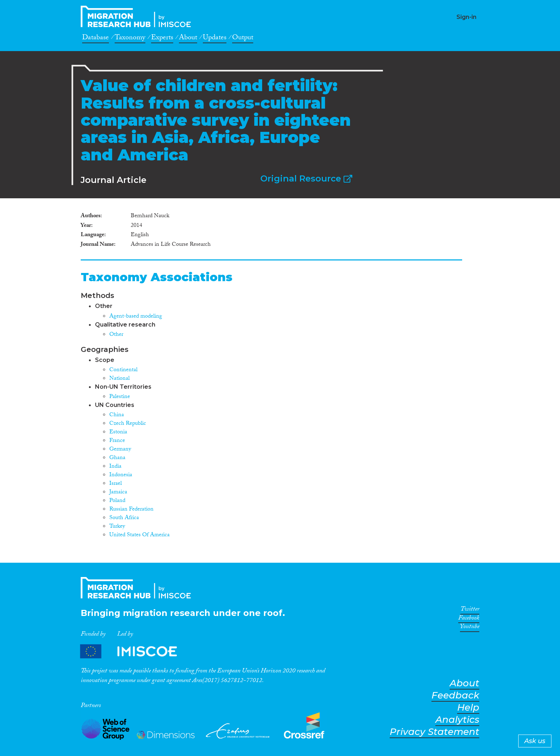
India (115, 467)
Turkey (117, 527)
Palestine (120, 397)
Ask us (535, 741)
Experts (162, 39)
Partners (135, 651)
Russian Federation (131, 510)
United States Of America (139, 535)
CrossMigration (138, 16)
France (117, 441)
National (119, 379)
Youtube (470, 628)
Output (243, 39)
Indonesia (121, 475)
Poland (117, 501)
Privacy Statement (434, 732)
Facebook (469, 619)
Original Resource (306, 178)
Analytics (457, 720)
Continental (123, 370)
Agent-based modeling (136, 317)
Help (468, 708)
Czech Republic (128, 424)
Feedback (455, 695)
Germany (120, 450)
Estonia (118, 432)
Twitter (470, 610)
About (188, 39)
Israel (116, 484)
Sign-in (466, 17)
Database (96, 39)
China (117, 415)
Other (116, 335)
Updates (215, 39)
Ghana (117, 458)
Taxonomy (130, 39)
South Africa (124, 518)
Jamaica (118, 493)
